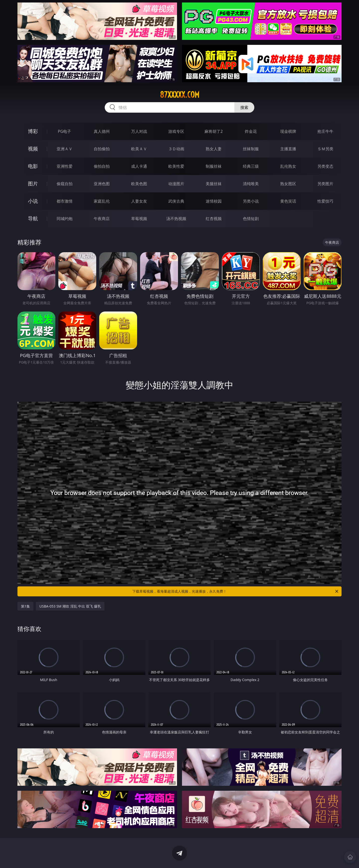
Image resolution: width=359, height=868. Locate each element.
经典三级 (251, 166)
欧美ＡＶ (139, 149)
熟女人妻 (214, 149)
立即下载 (214, 857)
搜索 (244, 107)
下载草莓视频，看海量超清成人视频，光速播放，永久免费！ (236, 591)
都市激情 (65, 201)
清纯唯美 (251, 184)
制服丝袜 (214, 166)
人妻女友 (139, 201)
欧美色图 (139, 184)
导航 (33, 218)
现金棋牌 (288, 131)
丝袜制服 (251, 149)
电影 (33, 166)
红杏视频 (214, 219)
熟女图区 (288, 184)
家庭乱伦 (102, 201)
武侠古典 (176, 201)
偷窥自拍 (65, 184)
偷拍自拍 (102, 166)
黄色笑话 (288, 201)
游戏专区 (176, 131)
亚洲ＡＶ (65, 149)
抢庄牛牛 (325, 131)
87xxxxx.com (180, 95)
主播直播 (288, 149)
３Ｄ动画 (176, 149)
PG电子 (64, 131)
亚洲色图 (102, 184)
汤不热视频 (176, 219)
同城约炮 (65, 219)
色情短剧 (251, 219)
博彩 (33, 131)
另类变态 (325, 166)
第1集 (25, 606)
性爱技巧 (325, 201)
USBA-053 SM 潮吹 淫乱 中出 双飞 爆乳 (70, 606)
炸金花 (251, 131)
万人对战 (139, 131)
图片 (33, 184)
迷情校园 (214, 201)
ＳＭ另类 (325, 149)
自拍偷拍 (102, 149)
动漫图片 (176, 184)
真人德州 (102, 131)
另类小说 (251, 201)
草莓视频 (139, 219)
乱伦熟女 (288, 166)
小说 (33, 201)
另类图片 (325, 184)
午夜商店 (102, 219)
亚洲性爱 (65, 166)
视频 (33, 149)
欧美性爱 (176, 166)
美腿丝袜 (214, 184)
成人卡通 (139, 166)
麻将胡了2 (214, 131)
